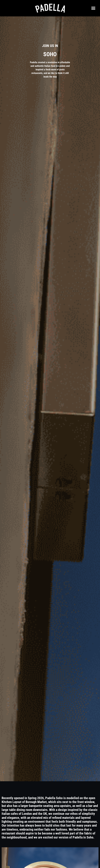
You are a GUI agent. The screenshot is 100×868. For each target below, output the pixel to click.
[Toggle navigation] (93, 8)
